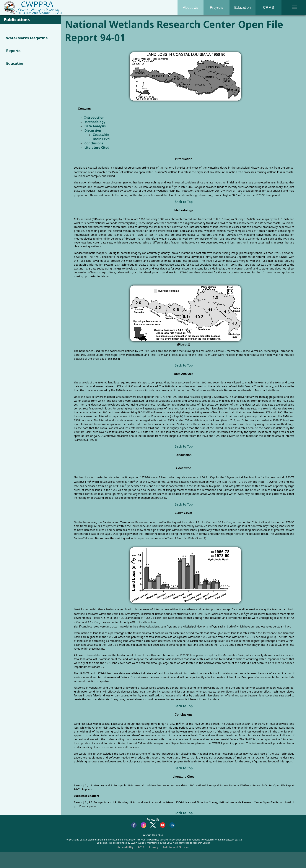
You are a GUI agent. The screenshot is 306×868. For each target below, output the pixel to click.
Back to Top (184, 202)
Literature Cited (97, 147)
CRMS (269, 7)
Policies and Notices (176, 847)
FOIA (141, 847)
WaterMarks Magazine (27, 38)
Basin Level (102, 139)
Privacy (153, 847)
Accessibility (125, 847)
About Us (191, 7)
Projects (217, 7)
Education (243, 7)
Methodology (95, 122)
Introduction (95, 118)
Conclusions (94, 143)
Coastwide (101, 135)
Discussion (93, 130)
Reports (13, 51)
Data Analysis (95, 126)
